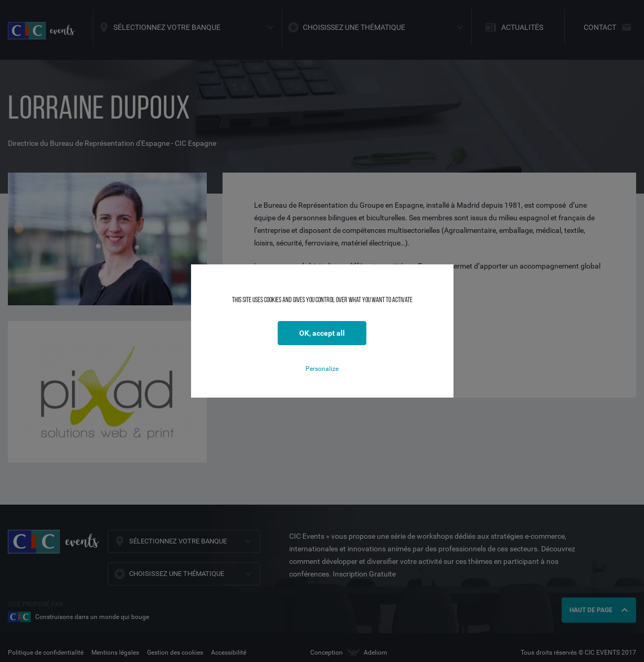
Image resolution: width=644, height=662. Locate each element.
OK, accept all (322, 333)
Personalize (322, 369)
